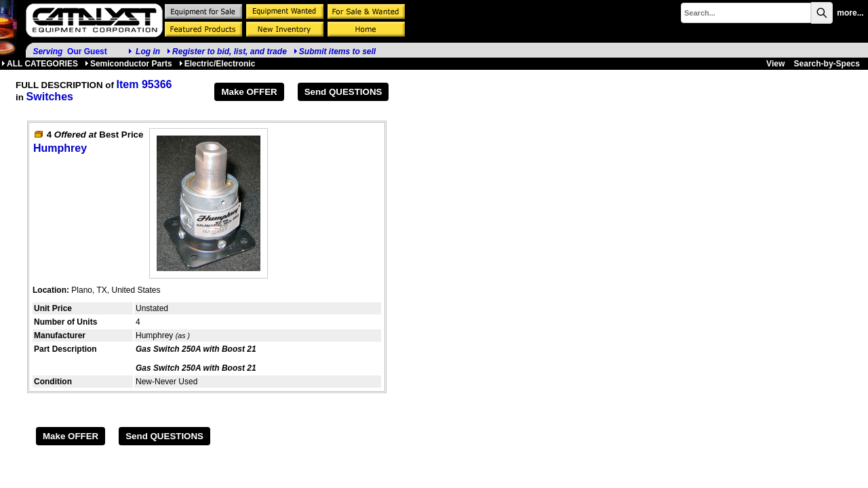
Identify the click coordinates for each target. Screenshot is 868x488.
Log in (148, 52)
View (775, 64)
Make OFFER (249, 92)
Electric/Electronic (217, 64)
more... (850, 13)
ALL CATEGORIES (40, 64)
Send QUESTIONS (343, 92)
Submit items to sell (335, 52)
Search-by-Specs (827, 64)
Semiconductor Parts (129, 64)
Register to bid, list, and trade (230, 52)
